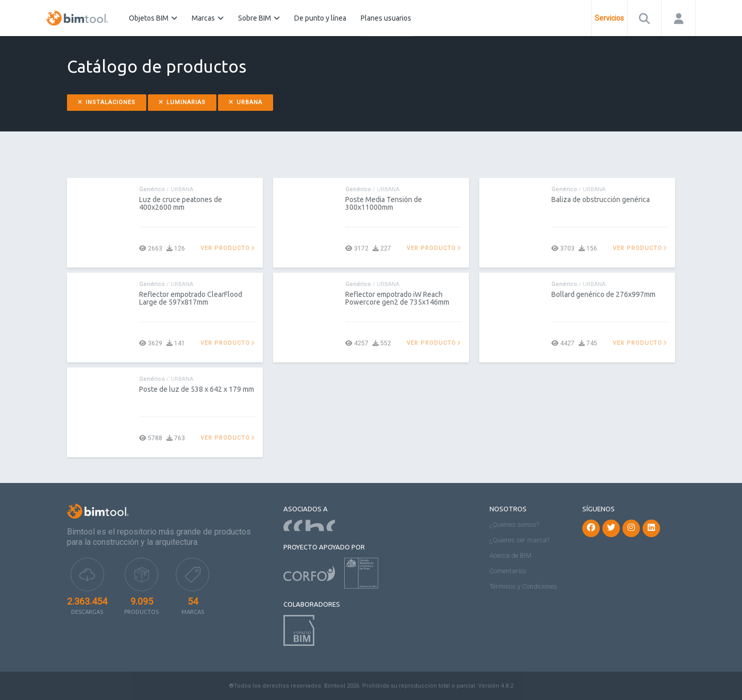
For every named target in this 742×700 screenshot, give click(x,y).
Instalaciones (107, 102)
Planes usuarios (386, 18)
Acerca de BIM (510, 555)
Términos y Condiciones (523, 586)
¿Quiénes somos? (514, 524)
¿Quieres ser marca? (519, 540)
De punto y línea (320, 18)
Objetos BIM (153, 18)
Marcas (208, 18)
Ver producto (228, 248)
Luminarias (182, 102)
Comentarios (508, 571)
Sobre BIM (259, 18)
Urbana (246, 102)
